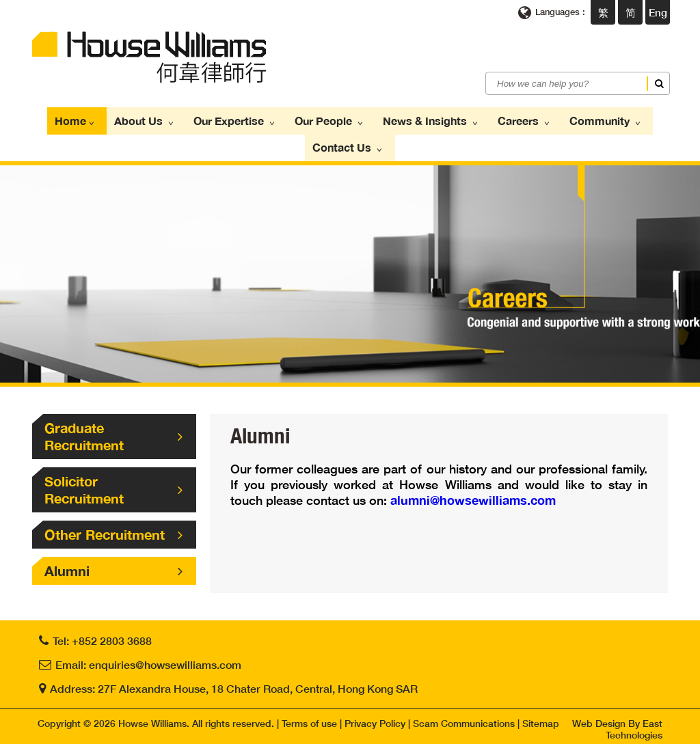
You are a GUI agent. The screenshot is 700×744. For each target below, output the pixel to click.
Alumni (113, 566)
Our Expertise (241, 120)
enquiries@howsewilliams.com (165, 660)
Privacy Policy (375, 718)
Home (93, 120)
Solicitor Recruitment (113, 485)
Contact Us (350, 144)
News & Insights (427, 120)
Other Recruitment (113, 529)
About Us (157, 120)
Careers (514, 120)
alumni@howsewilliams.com (473, 495)
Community (590, 120)
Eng (658, 12)
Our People (331, 120)
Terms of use (309, 718)
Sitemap (541, 718)
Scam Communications (464, 718)
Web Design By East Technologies (617, 724)
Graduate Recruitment (113, 431)
